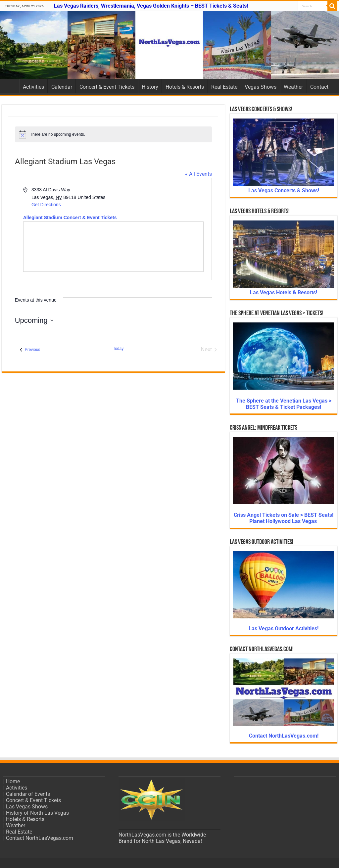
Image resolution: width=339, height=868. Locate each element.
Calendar (62, 87)
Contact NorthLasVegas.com (40, 838)
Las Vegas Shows (27, 807)
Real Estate (224, 87)
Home (10, 86)
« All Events (198, 174)
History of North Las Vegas (37, 813)
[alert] (113, 134)
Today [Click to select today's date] (118, 349)
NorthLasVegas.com (142, 835)
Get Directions (46, 205)
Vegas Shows (261, 87)
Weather (293, 87)
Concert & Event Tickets (107, 87)
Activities (33, 87)
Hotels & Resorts (185, 87)
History (150, 87)
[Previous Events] (30, 350)
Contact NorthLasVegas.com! (284, 736)
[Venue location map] (113, 247)
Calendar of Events (28, 794)
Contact (319, 87)
